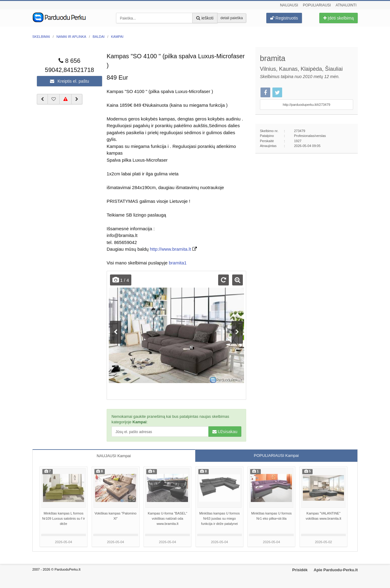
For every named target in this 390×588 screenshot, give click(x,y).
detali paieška (232, 18)
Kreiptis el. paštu (69, 81)
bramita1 (178, 263)
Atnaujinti (346, 5)
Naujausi (289, 5)
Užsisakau (225, 432)
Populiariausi (317, 5)
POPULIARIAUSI (276, 455)
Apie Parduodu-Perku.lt (336, 570)
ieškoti (205, 18)
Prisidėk (300, 570)
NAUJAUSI (114, 456)
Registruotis (284, 18)
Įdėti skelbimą (339, 18)
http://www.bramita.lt (170, 249)
